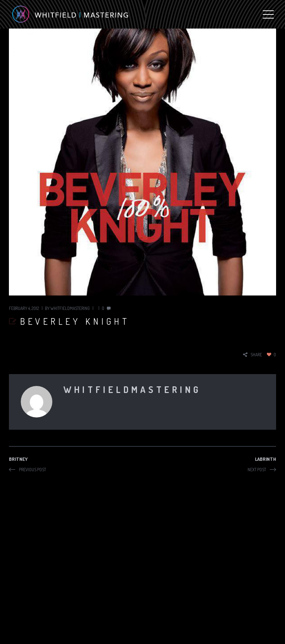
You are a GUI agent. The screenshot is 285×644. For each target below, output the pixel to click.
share (256, 355)
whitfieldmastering (70, 308)
